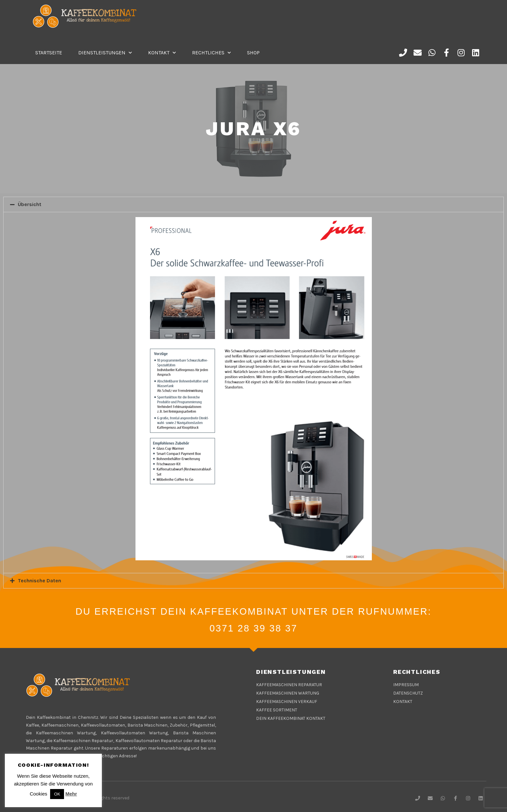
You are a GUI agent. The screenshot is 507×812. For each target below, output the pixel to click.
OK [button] (57, 794)
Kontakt (162, 53)
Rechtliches (211, 53)
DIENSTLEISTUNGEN (105, 53)
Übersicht (30, 204)
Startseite (49, 53)
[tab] (253, 204)
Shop (253, 53)
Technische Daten (39, 581)
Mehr (71, 794)
